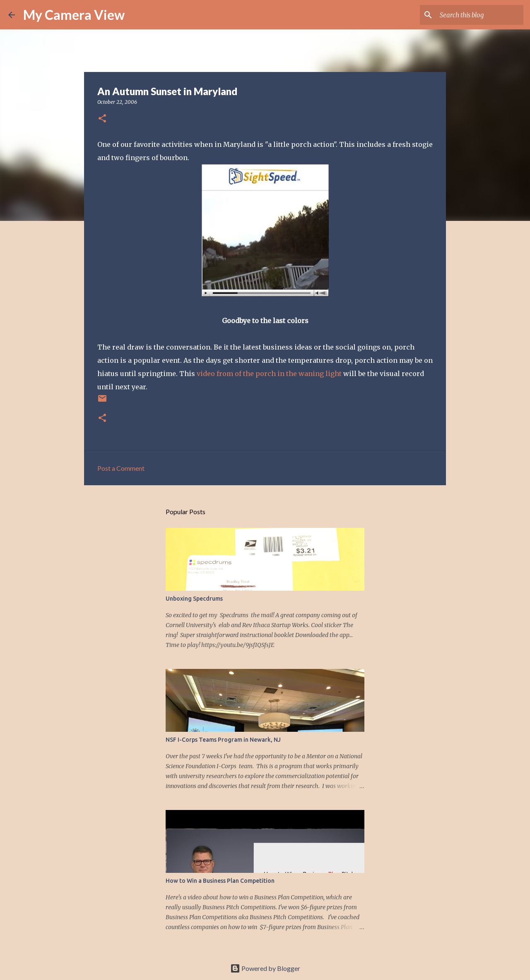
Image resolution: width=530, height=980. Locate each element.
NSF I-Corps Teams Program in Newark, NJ (223, 740)
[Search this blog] (480, 15)
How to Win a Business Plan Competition (220, 881)
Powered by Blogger (265, 968)
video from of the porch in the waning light (269, 374)
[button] (102, 119)
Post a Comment (121, 468)
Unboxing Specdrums (194, 599)
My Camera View (74, 15)
